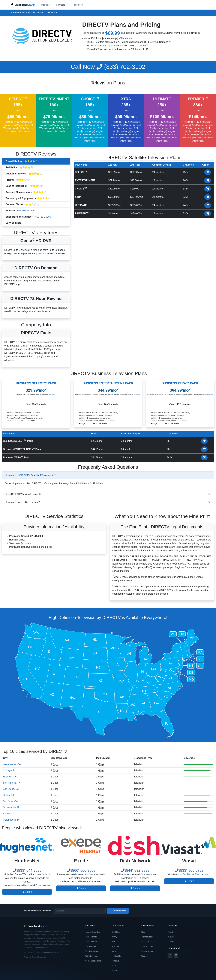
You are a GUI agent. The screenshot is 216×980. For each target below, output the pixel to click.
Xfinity (114, 937)
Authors (171, 937)
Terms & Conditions (39, 957)
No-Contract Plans (93, 961)
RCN (114, 966)
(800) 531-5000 (43, 217)
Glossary (145, 942)
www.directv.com (26, 211)
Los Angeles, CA (12, 764)
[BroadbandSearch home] (23, 5)
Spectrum (116, 946)
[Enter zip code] (80, 911)
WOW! (114, 970)
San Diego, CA (11, 789)
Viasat (114, 951)
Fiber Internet (91, 937)
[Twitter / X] (176, 955)
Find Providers (118, 911)
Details (27, 892)
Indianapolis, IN (11, 820)
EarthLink (116, 932)
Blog (143, 932)
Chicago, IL (9, 770)
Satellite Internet (92, 956)
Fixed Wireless (91, 951)
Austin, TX (9, 814)
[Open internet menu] (46, 5)
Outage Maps (147, 951)
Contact (171, 942)
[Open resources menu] (79, 5)
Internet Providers (93, 932)
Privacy (27, 957)
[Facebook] (170, 955)
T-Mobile (115, 961)
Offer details (126, 38)
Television (29, 223)
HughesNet (116, 956)
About (170, 932)
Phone (38, 885)
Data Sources (147, 946)
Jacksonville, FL (12, 807)
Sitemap (145, 956)
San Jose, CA (10, 801)
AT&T (114, 942)
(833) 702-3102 (108, 67)
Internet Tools (147, 937)
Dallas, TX (9, 795)
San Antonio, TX (12, 783)
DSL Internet (90, 946)
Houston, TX (10, 777)
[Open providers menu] (62, 5)
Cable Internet (91, 942)
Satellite (27, 885)
